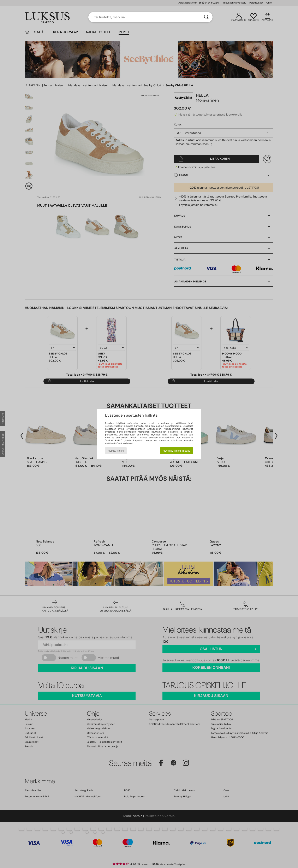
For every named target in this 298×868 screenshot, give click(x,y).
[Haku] (206, 17)
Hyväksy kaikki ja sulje (177, 451)
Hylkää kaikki (116, 451)
